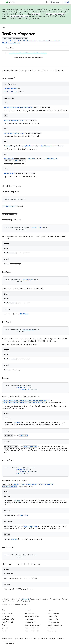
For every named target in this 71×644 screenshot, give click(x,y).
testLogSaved (9, 159)
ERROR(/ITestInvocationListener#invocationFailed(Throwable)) (26, 400)
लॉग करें (66, 2)
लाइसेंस (27, 639)
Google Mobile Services (55, 625)
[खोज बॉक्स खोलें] (47, 2)
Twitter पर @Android (31, 613)
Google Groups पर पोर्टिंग (32, 631)
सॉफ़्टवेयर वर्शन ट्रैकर (53, 631)
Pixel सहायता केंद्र (52, 616)
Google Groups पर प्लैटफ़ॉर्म (33, 625)
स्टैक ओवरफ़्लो (52, 628)
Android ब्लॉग (29, 619)
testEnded (8, 120)
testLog (7, 146)
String (17, 423)
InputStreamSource (48, 146)
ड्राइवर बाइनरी (6, 628)
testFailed (8, 133)
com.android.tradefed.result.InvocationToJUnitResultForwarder (28, 53)
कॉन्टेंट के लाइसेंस (26, 599)
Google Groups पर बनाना (32, 628)
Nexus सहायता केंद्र (53, 619)
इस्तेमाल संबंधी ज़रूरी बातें (8, 616)
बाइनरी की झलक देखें (7, 622)
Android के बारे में (7, 639)
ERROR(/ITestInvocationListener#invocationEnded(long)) (24, 403)
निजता (33, 639)
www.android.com (54, 622)
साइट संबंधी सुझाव (42, 639)
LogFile (16, 161)
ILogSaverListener (53, 41)
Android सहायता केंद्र (54, 613)
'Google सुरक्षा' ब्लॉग (30, 622)
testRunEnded (9, 173)
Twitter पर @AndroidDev (32, 616)
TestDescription (27, 107)
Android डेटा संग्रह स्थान (8, 613)
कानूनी (21, 639)
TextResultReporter (11, 88)
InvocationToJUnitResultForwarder (23, 41)
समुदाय (16, 639)
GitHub (4, 631)
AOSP (4, 27)
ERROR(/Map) (24, 314)
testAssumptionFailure (12, 107)
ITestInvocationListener (11, 43)
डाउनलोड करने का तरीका (8, 619)
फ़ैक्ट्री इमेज (5, 625)
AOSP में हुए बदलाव (29, 19)
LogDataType (28, 146)
